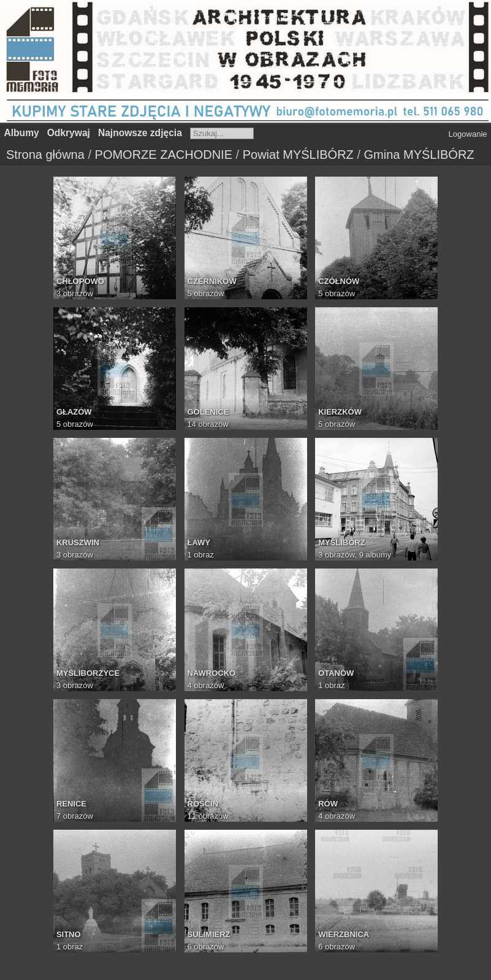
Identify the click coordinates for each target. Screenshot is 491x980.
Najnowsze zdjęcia (140, 133)
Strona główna (45, 155)
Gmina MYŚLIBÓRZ (419, 155)
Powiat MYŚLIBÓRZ (298, 155)
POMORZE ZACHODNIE (164, 155)
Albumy (22, 133)
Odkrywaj (69, 133)
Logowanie (468, 134)
